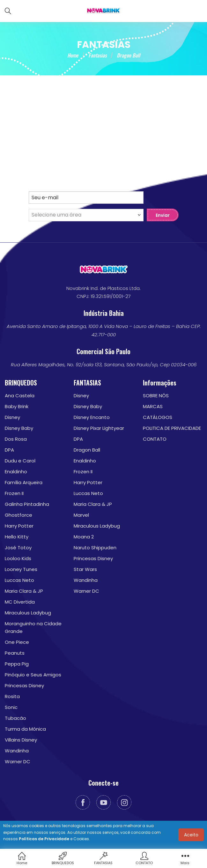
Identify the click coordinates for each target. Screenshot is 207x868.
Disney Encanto (92, 418)
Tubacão (15, 718)
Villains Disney (21, 740)
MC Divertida (20, 602)
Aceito (191, 835)
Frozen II (14, 494)
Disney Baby (19, 428)
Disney (12, 418)
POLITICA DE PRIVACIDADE (172, 428)
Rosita (12, 697)
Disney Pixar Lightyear (99, 428)
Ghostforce (18, 515)
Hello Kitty (17, 537)
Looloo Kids (18, 559)
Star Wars (85, 570)
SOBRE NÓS (156, 396)
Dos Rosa (16, 439)
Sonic (11, 708)
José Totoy (18, 548)
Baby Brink (17, 407)
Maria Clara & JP (24, 591)
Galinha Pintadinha (27, 504)
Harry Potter (19, 526)
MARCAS (153, 407)
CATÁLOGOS (158, 418)
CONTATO (155, 439)
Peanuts (15, 653)
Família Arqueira (24, 483)
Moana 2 (84, 537)
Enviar (163, 216)
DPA (9, 450)
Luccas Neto (19, 580)
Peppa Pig (17, 664)
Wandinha (17, 751)
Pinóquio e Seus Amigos (33, 675)
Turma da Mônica (25, 729)
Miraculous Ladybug (28, 613)
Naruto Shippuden (95, 548)
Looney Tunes (21, 570)
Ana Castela (20, 396)
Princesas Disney (24, 686)
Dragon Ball (87, 450)
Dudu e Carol (20, 461)
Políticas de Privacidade (44, 839)
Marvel (81, 515)
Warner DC (18, 762)
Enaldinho (16, 472)
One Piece (17, 642)
